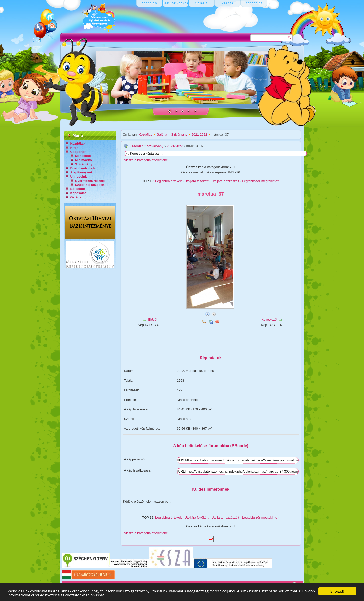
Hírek (74, 148)
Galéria (76, 197)
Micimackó (83, 160)
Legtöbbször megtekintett (261, 181)
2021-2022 (199, 134)
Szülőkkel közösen (90, 185)
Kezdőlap (78, 144)
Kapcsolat (78, 193)
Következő (269, 320)
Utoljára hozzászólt (225, 181)
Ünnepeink (79, 177)
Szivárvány (84, 164)
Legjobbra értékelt (168, 181)
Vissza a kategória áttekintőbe (146, 160)
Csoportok (79, 152)
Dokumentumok (83, 168)
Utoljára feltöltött (197, 181)
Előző (152, 320)
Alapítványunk (82, 172)
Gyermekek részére (90, 181)
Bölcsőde (78, 189)
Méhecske (83, 156)
